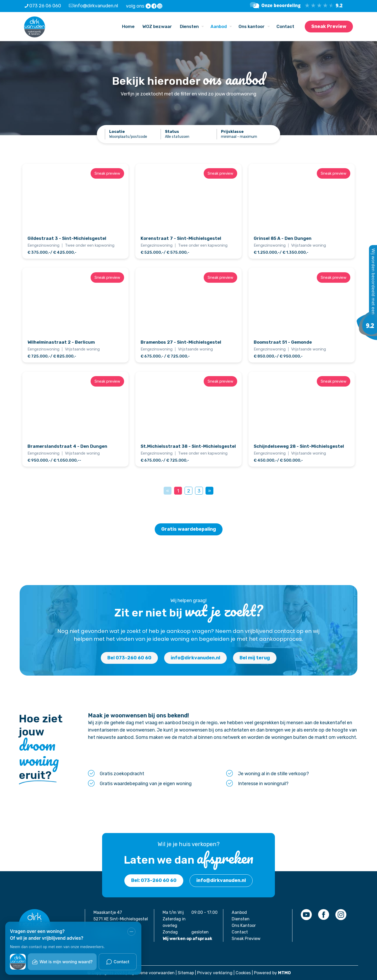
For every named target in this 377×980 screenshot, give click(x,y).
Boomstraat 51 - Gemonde (283, 342)
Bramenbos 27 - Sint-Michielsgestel (181, 342)
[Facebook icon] (154, 6)
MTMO (284, 973)
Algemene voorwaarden (151, 973)
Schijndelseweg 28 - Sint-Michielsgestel (299, 446)
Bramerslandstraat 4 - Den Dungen (67, 446)
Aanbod (239, 912)
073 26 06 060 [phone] (45, 6)
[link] (306, 915)
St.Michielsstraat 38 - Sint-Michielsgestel (188, 446)
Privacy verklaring (215, 973)
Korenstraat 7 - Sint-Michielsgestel (181, 238)
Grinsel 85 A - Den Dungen (283, 238)
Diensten (241, 919)
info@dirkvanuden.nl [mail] (96, 6)
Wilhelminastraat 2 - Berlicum (61, 342)
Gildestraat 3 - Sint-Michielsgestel (67, 238)
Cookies (243, 973)
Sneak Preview (329, 26)
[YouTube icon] (148, 6)
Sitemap (186, 973)
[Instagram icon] (160, 6)
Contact (240, 932)
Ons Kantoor (244, 925)
